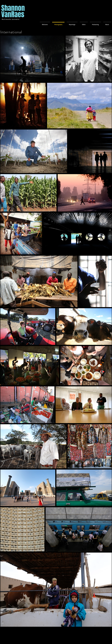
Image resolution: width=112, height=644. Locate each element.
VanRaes (13, 14)
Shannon (13, 8)
